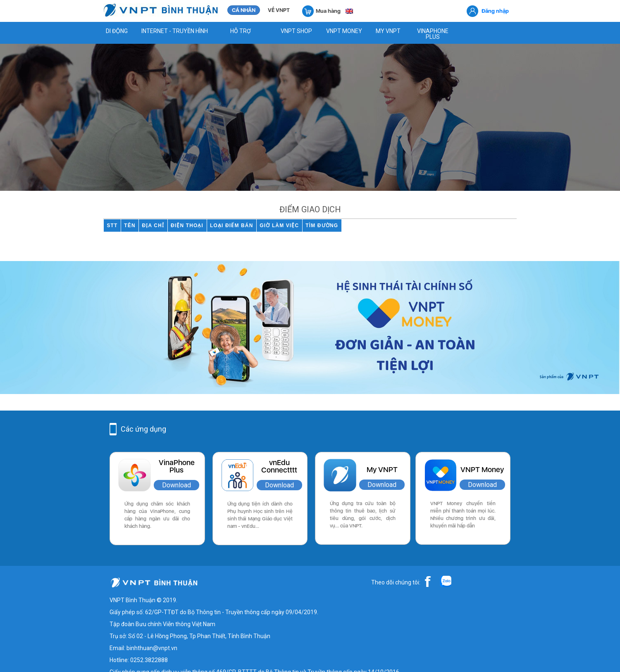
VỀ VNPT (279, 10)
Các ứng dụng (143, 429)
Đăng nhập (495, 11)
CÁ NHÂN (244, 10)
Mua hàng (321, 11)
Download (176, 485)
